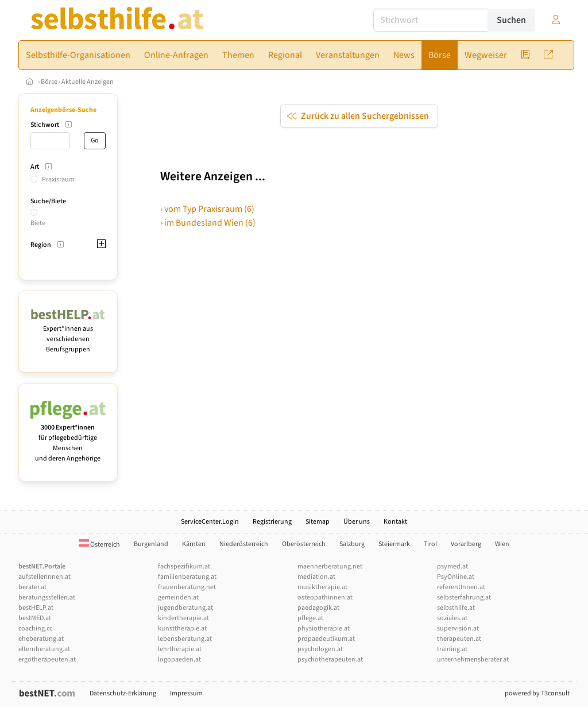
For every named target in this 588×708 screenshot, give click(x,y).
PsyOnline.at (456, 577)
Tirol (430, 544)
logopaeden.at (179, 659)
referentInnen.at (461, 587)
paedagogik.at (318, 608)
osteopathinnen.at (325, 597)
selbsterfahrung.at (464, 597)
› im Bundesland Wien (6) (208, 223)
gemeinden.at (178, 597)
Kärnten (194, 544)
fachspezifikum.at (184, 566)
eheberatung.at (41, 639)
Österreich (99, 545)
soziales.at (452, 618)
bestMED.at (35, 618)
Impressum (186, 693)
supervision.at (458, 628)
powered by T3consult (537, 693)
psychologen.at (320, 649)
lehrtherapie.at (180, 649)
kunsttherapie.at (182, 628)
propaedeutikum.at (326, 639)
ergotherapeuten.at (47, 659)
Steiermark (394, 544)
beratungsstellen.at (47, 597)
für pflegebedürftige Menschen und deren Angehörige (68, 438)
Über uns (357, 522)
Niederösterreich (244, 544)
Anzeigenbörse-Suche (63, 110)
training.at (452, 649)
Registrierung (272, 522)
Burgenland (151, 544)
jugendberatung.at (185, 608)
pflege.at (310, 618)
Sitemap (318, 522)
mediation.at (316, 577)
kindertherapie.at (183, 618)
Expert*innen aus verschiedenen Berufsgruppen (68, 334)
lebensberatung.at (185, 639)
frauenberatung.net (187, 587)
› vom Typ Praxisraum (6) (207, 209)
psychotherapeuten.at (330, 659)
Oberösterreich (304, 544)
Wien (502, 544)
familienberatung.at (187, 577)
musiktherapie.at (322, 587)
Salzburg (352, 544)
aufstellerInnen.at (45, 577)
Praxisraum (58, 179)
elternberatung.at (44, 649)
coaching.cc (35, 628)
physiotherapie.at (324, 628)
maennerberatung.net (330, 566)
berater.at (32, 587)
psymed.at (452, 566)
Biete (38, 223)
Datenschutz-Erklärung (123, 693)
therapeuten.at (459, 639)
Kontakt (395, 522)
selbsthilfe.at (456, 608)
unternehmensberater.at (473, 659)
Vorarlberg (466, 544)
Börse (49, 82)
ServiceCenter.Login (210, 522)
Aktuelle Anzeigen (88, 82)
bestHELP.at (36, 608)
